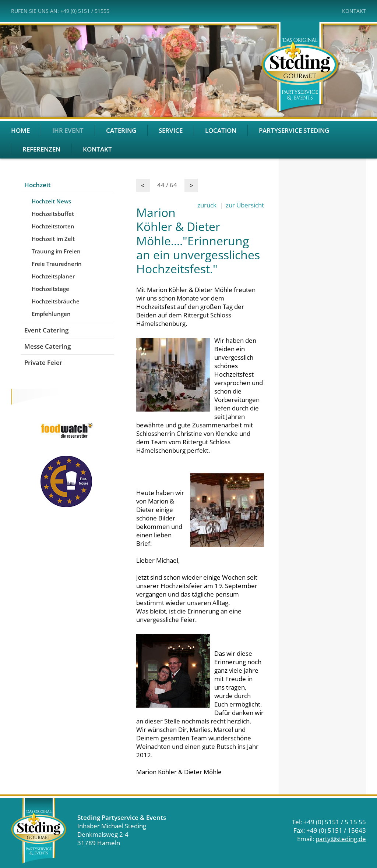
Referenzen (41, 149)
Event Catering (46, 330)
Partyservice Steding (294, 130)
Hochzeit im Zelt (53, 239)
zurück (207, 205)
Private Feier (43, 362)
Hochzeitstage (50, 289)
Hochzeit (38, 185)
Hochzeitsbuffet (53, 214)
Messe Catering (47, 346)
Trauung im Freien (56, 251)
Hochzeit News (51, 201)
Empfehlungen (51, 314)
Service (171, 130)
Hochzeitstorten (53, 226)
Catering (121, 130)
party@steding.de (341, 839)
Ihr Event (68, 130)
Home (20, 130)
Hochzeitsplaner (53, 276)
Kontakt (354, 11)
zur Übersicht (245, 205)
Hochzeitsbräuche (56, 301)
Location (221, 130)
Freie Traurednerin (57, 264)
